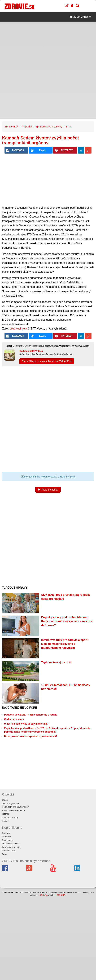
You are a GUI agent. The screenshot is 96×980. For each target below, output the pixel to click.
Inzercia (6, 814)
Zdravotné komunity (11, 847)
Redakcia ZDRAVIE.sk (31, 351)
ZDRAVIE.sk (11, 127)
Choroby (6, 833)
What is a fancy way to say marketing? (26, 724)
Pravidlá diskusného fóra (13, 810)
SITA (68, 127)
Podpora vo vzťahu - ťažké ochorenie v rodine (31, 715)
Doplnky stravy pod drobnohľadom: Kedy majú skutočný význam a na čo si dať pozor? (67, 621)
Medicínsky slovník (11, 844)
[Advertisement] (48, 46)
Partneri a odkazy (10, 818)
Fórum (5, 854)
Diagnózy (6, 837)
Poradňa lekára (9, 851)
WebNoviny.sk (18, 329)
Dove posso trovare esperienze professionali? (31, 736)
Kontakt (6, 821)
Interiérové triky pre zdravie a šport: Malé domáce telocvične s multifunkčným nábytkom (65, 644)
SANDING (61, 895)
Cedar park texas (14, 719)
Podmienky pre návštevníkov (15, 807)
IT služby (44, 895)
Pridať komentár (48, 490)
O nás (5, 800)
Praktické (27, 127)
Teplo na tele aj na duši (56, 662)
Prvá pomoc (8, 840)
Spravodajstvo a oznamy (49, 127)
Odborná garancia (10, 804)
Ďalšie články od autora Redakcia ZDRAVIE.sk (47, 361)
